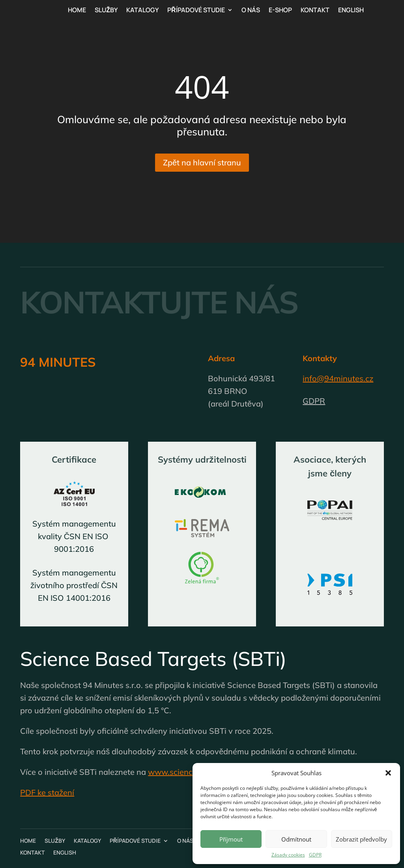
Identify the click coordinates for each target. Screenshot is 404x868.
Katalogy (142, 11)
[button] (388, 773)
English (351, 11)
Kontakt (315, 11)
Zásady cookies (288, 855)
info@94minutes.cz (338, 378)
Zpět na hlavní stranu (202, 162)
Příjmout (231, 839)
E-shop (280, 11)
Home (77, 11)
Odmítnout (296, 839)
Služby (106, 11)
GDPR (315, 855)
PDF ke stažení (47, 792)
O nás (251, 11)
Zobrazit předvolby (361, 839)
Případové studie (196, 11)
